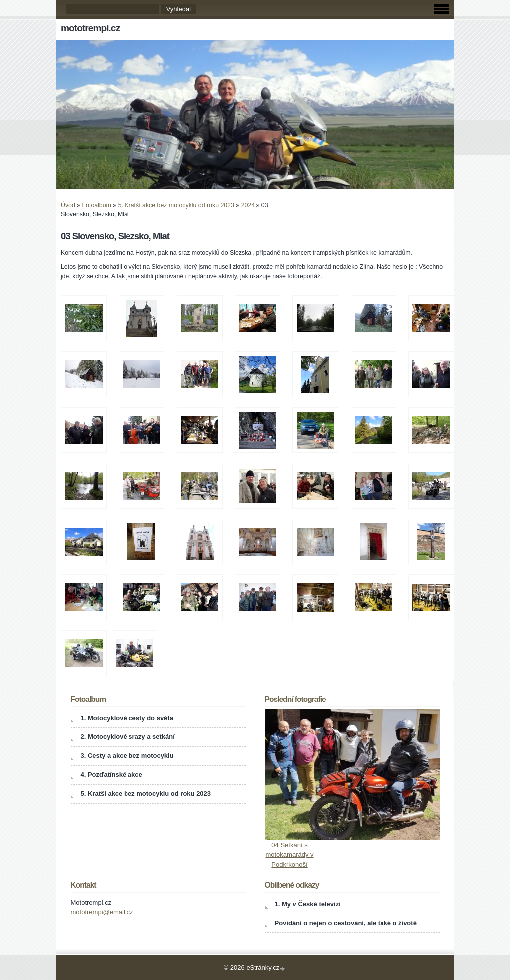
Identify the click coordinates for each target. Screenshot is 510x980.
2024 (248, 205)
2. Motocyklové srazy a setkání (128, 737)
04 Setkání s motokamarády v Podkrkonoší (289, 855)
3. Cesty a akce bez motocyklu (127, 756)
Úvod (68, 205)
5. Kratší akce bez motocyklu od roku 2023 (176, 205)
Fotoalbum (97, 205)
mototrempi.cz (90, 28)
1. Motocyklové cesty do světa (127, 718)
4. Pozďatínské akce (112, 774)
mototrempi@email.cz (102, 912)
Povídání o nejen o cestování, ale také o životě (346, 923)
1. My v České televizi (308, 904)
